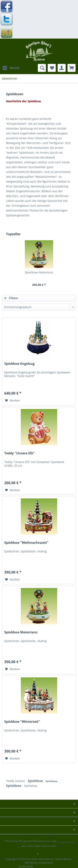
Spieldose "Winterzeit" (22, 722)
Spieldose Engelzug (19, 364)
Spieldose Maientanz (39, 272)
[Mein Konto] (62, 68)
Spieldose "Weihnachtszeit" (26, 543)
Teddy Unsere (16, 781)
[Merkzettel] (52, 68)
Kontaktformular (25, 854)
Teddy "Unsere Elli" (19, 453)
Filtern (11, 298)
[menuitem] (11, 68)
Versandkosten (66, 841)
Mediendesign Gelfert (47, 866)
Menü (11, 67)
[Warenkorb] (72, 68)
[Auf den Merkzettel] (13, 401)
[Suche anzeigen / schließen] (42, 68)
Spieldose (36, 781)
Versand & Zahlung (51, 854)
